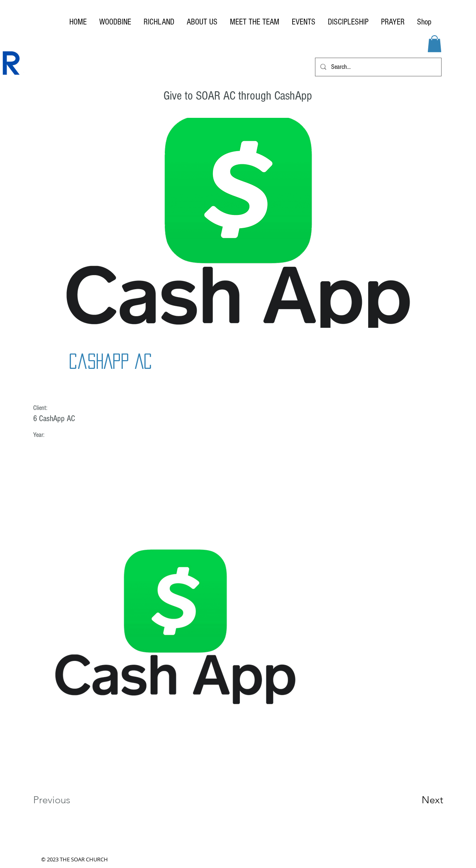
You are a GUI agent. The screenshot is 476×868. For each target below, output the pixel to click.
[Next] (416, 800)
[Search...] (377, 67)
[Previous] (63, 800)
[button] (435, 44)
